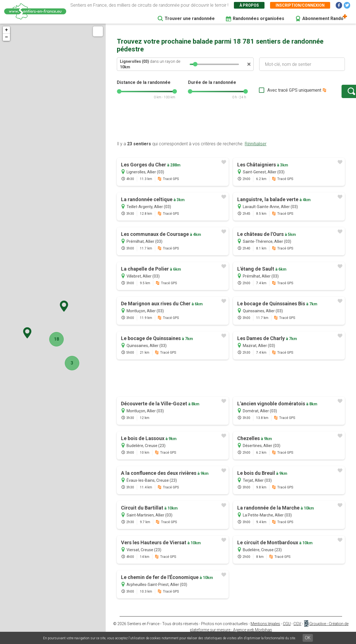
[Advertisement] (231, 129)
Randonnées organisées (259, 18)
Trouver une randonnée (190, 18)
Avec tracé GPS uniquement (277, 93)
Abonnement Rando (323, 18)
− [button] (7, 37)
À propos (249, 5)
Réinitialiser (256, 149)
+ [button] (7, 30)
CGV (297, 629)
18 (55, 339)
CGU (287, 629)
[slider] (195, 64)
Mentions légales (265, 629)
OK (308, 638)
